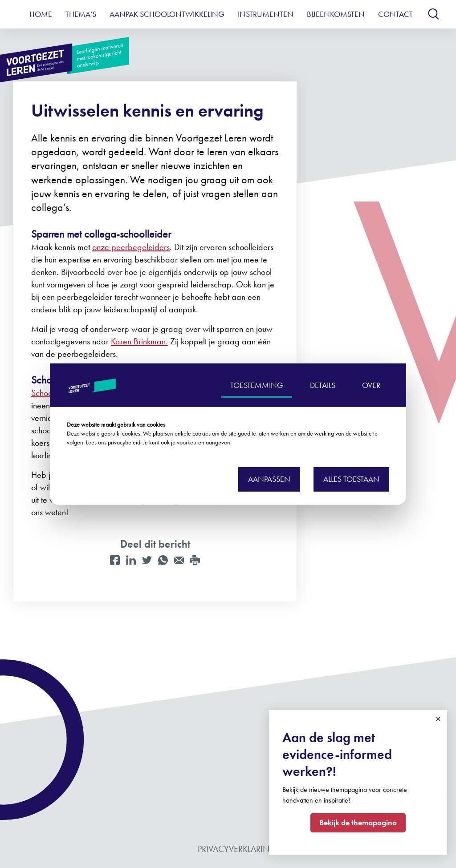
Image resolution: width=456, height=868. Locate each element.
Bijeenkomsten (336, 14)
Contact (395, 14)
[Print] (195, 560)
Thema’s (81, 14)
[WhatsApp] (163, 560)
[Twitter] (147, 560)
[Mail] (179, 560)
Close (438, 719)
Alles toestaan (351, 479)
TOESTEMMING (257, 385)
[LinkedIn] (131, 560)
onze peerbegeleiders (131, 247)
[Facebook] (115, 560)
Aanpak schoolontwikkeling (167, 14)
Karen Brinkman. (139, 341)
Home (41, 14)
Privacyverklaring (237, 849)
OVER (371, 385)
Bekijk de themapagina (358, 822)
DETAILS (323, 385)
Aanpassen (269, 479)
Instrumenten (266, 14)
